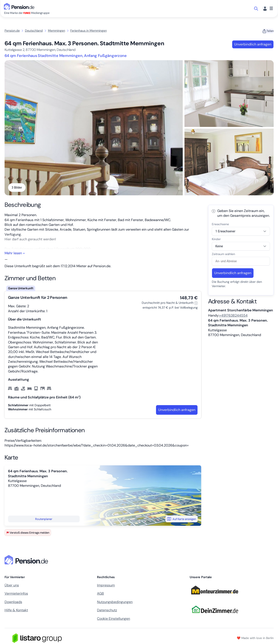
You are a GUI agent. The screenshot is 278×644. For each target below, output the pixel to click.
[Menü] (268, 9)
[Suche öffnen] (256, 9)
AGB (100, 595)
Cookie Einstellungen (114, 619)
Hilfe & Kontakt (16, 611)
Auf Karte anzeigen (182, 520)
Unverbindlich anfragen (253, 44)
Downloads (13, 603)
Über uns (12, 586)
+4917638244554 (233, 316)
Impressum (106, 586)
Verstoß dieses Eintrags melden (28, 534)
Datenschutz (107, 611)
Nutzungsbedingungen (115, 603)
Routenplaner (44, 520)
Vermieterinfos (16, 595)
